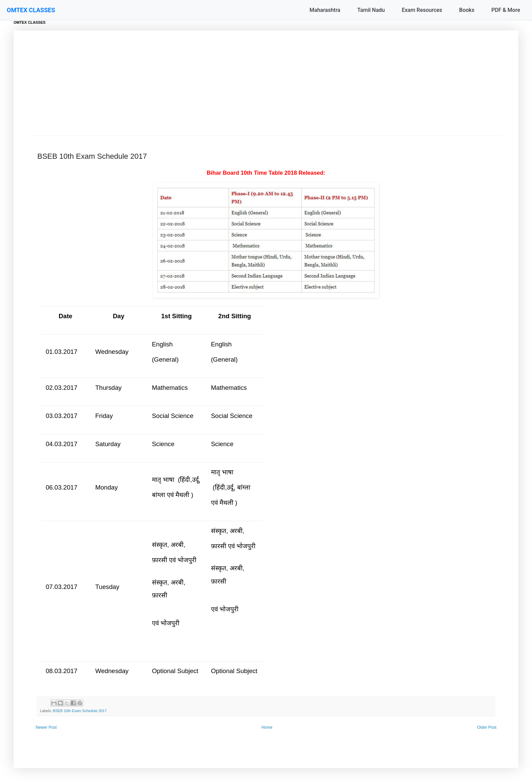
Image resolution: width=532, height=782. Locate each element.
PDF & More (506, 10)
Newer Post (46, 727)
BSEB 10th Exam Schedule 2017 (80, 711)
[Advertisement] (266, 85)
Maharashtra (325, 10)
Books (467, 10)
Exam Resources (422, 10)
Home (267, 727)
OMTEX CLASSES (31, 10)
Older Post (487, 727)
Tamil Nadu (371, 10)
